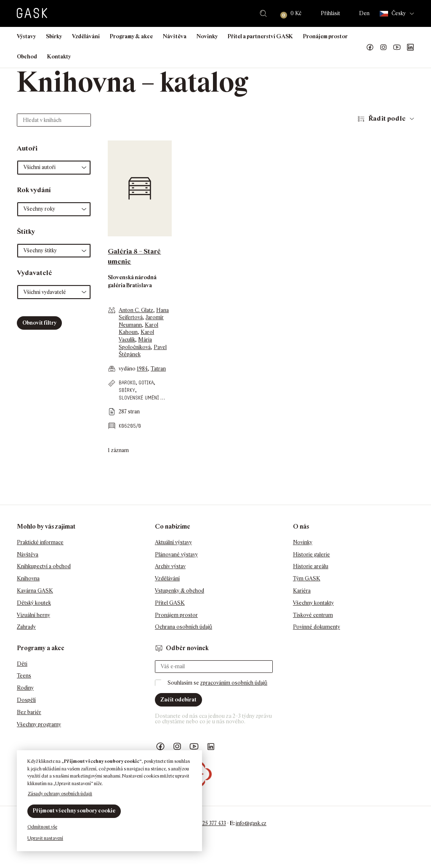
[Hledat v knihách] (54, 120)
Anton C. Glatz (136, 310)
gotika (146, 382)
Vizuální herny (33, 615)
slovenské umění (139, 398)
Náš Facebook (370, 48)
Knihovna (28, 578)
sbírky (127, 390)
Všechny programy (39, 724)
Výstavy (26, 36)
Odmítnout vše (42, 827)
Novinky (207, 36)
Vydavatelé (35, 273)
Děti (22, 664)
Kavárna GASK (35, 591)
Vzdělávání (86, 36)
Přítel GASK (170, 603)
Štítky (26, 232)
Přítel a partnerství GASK (260, 36)
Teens (24, 676)
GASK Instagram (383, 48)
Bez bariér (29, 712)
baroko (127, 382)
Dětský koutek (34, 603)
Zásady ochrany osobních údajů (60, 794)
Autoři (27, 148)
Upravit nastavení (45, 838)
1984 (142, 369)
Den (364, 13)
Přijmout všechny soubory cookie (74, 811)
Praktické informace (40, 542)
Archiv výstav (170, 566)
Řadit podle (387, 118)
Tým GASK (307, 578)
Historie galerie (311, 554)
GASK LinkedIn (410, 48)
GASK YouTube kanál (397, 48)
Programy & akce (131, 36)
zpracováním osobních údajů (234, 683)
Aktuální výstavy (173, 542)
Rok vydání (34, 190)
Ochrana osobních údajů (184, 627)
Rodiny (25, 688)
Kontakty (59, 57)
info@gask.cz (251, 823)
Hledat (263, 13)
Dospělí (26, 700)
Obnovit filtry (39, 323)
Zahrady (26, 627)
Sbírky (54, 36)
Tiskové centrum (313, 615)
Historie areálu (311, 566)
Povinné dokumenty (317, 627)
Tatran (158, 369)
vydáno (128, 369)
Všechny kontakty (313, 603)
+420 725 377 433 (206, 823)
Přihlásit (330, 13)
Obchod (27, 57)
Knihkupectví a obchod (44, 566)
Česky (393, 14)
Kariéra (302, 591)
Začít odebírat (178, 700)
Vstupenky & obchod (180, 591)
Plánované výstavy (176, 554)
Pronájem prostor (325, 36)
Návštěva (175, 36)
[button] (54, 168)
